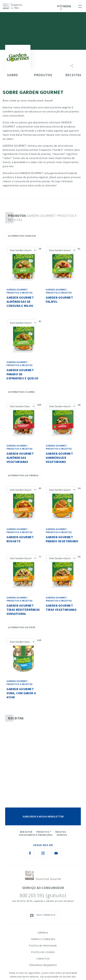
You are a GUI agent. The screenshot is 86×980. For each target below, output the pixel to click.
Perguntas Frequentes (43, 965)
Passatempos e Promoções (36, 835)
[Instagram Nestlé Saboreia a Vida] (43, 853)
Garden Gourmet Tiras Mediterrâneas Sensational (23, 610)
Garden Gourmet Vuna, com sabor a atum (21, 693)
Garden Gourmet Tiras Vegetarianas (61, 608)
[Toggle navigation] (80, 6)
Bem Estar (26, 832)
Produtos (43, 832)
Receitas (61, 832)
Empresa (43, 933)
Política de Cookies (43, 952)
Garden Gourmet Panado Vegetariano (62, 539)
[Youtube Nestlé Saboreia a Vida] (56, 853)
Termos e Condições (43, 939)
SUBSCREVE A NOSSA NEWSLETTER (43, 816)
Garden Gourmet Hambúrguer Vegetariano (59, 458)
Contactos (43, 959)
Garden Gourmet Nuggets (20, 539)
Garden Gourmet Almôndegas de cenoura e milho (20, 302)
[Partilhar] (72, 66)
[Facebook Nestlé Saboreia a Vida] (30, 853)
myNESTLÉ (64, 8)
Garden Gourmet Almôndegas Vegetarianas (20, 458)
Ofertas (62, 835)
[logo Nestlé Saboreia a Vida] (14, 6)
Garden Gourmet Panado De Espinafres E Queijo (23, 374)
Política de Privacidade (43, 946)
